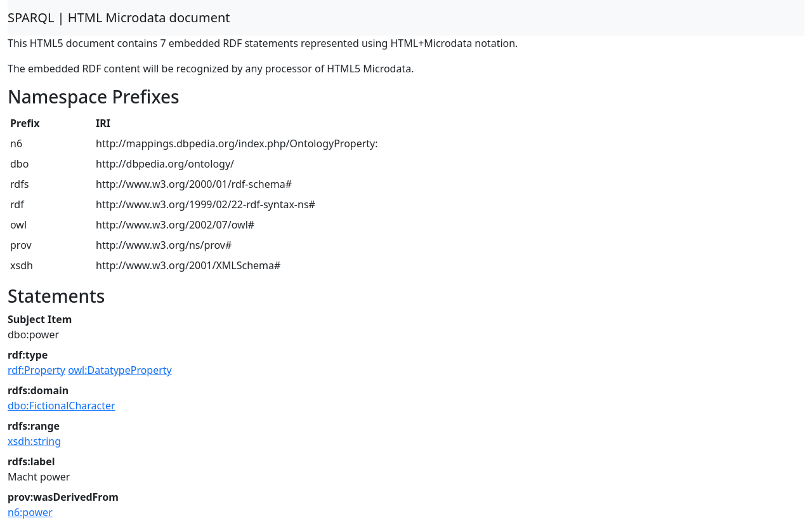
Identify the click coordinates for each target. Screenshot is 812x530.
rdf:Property (36, 370)
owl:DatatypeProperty (120, 370)
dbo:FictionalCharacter (62, 406)
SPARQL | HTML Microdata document (119, 17)
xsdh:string (34, 441)
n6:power (30, 512)
